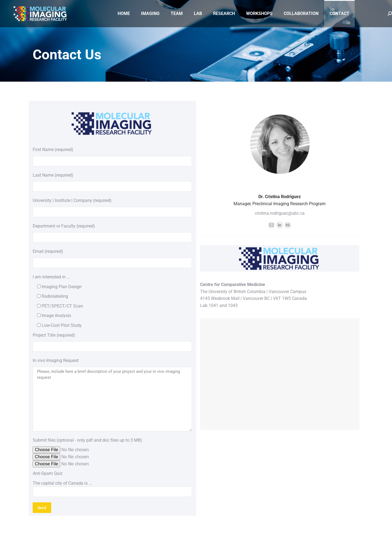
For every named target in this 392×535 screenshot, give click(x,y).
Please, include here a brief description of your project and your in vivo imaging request (112, 399)
